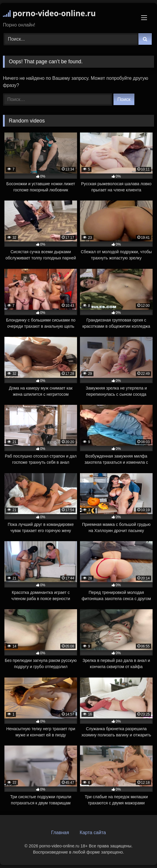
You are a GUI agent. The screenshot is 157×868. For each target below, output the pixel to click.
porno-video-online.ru (49, 13)
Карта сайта (93, 833)
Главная (60, 833)
